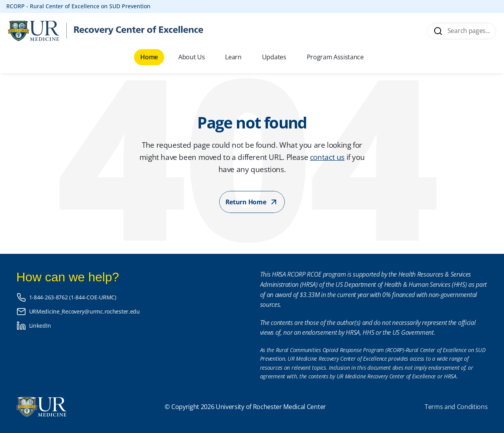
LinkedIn (40, 326)
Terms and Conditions (456, 407)
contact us (327, 157)
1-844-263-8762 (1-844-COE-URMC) (73, 297)
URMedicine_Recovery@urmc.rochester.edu (84, 311)
